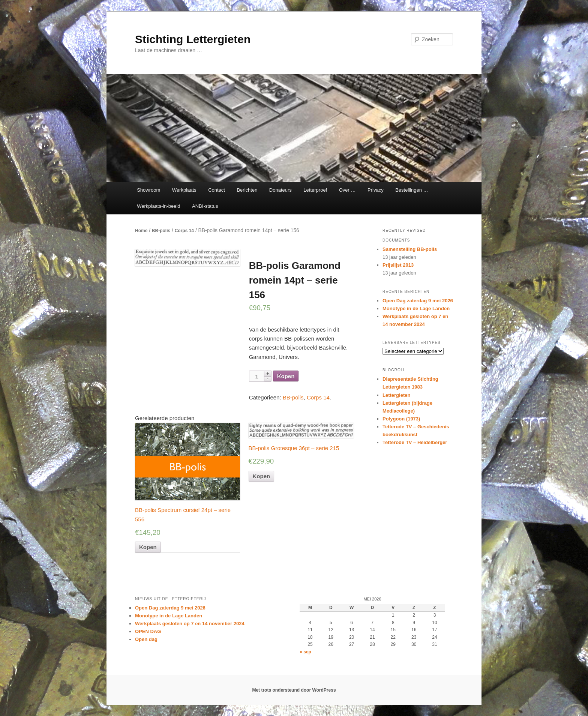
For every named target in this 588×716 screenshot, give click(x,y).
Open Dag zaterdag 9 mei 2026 (418, 301)
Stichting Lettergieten (193, 39)
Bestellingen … (412, 190)
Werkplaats (184, 190)
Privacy (376, 190)
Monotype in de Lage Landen (416, 308)
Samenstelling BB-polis (410, 249)
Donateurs (280, 190)
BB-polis (161, 231)
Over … (347, 190)
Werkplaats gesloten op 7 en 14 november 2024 (190, 624)
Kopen (286, 376)
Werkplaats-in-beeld (158, 206)
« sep (305, 652)
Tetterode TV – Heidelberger (415, 442)
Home (141, 231)
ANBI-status (205, 206)
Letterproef (315, 190)
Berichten (247, 190)
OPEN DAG (148, 631)
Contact (217, 190)
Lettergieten (396, 395)
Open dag (146, 639)
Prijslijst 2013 (398, 265)
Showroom (148, 190)
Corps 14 (184, 231)
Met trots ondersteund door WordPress (294, 690)
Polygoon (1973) (401, 419)
